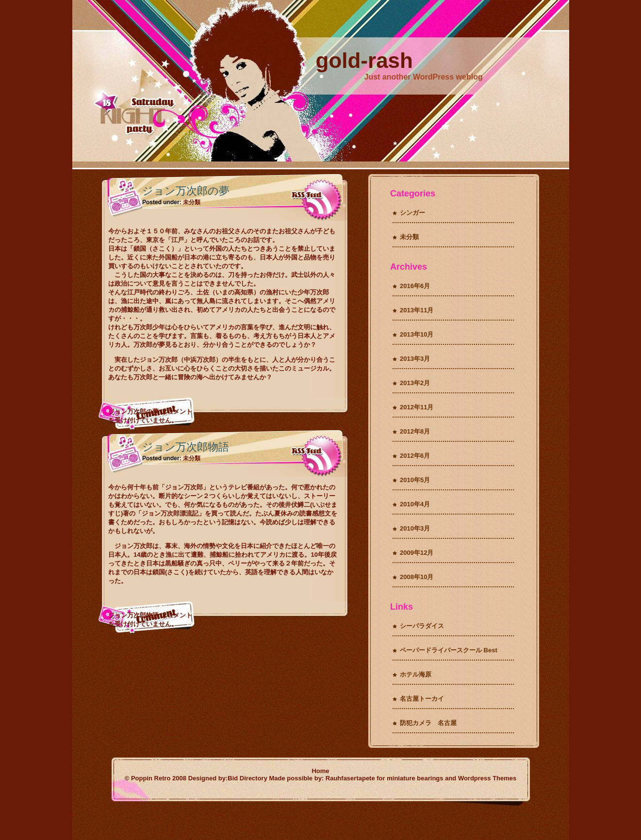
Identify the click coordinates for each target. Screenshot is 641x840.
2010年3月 (415, 528)
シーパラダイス (422, 626)
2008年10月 (417, 577)
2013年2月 (415, 383)
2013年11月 (417, 310)
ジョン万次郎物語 (186, 447)
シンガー (412, 213)
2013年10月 (417, 334)
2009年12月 (417, 553)
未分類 (192, 202)
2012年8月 (415, 431)
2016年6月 (415, 286)
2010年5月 (415, 480)
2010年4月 (415, 504)
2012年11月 (417, 407)
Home (320, 771)
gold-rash (364, 60)
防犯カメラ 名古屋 (428, 723)
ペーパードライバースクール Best (449, 650)
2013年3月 (415, 359)
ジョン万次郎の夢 (186, 191)
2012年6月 (415, 456)
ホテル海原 (416, 674)
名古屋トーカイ (422, 699)
